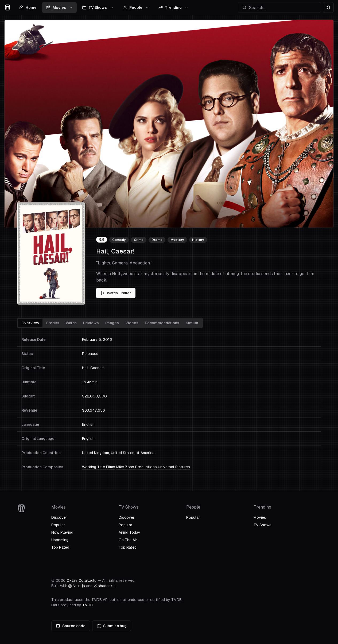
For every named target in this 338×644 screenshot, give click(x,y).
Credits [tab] (53, 323)
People (136, 7)
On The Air (128, 540)
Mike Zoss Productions (137, 467)
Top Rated (60, 547)
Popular (58, 525)
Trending (173, 7)
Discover (59, 517)
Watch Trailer (116, 293)
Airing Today (129, 532)
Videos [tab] (132, 323)
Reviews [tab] (91, 323)
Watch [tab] (71, 323)
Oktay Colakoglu (81, 580)
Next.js (77, 586)
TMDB (88, 605)
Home (28, 7)
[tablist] (110, 323)
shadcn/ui (104, 586)
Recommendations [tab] (162, 323)
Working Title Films (99, 467)
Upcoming (60, 540)
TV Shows (98, 7)
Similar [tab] (192, 323)
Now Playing (62, 532)
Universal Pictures (174, 467)
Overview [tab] (30, 323)
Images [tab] (112, 323)
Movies (59, 7)
